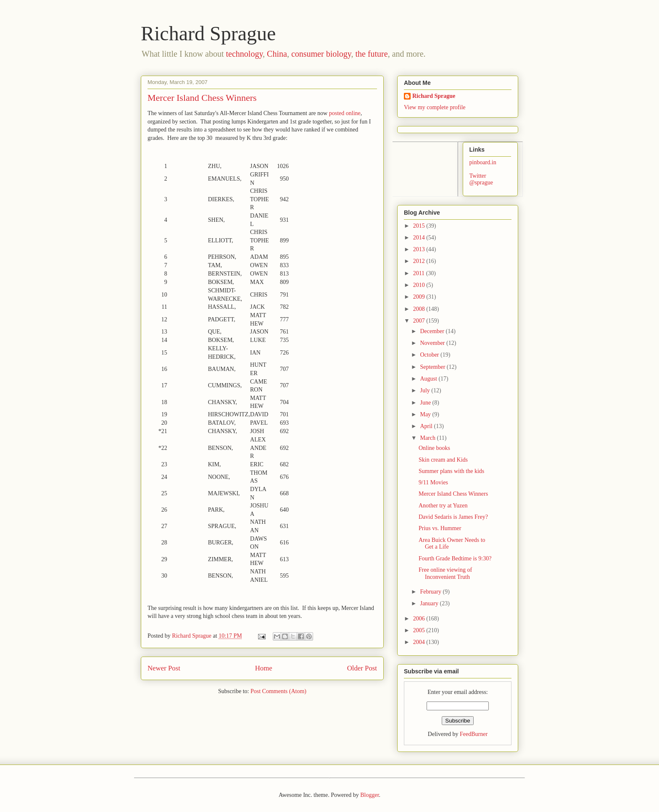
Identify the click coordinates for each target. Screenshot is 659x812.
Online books (434, 448)
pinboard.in (483, 162)
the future (371, 54)
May (426, 414)
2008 (420, 309)
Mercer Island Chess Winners (453, 494)
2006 (420, 619)
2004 (420, 642)
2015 (420, 226)
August (429, 379)
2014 (420, 238)
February (431, 592)
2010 (420, 285)
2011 (420, 273)
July (426, 390)
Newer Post (164, 668)
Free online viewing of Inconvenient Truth (445, 573)
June (426, 403)
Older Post (362, 668)
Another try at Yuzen (443, 506)
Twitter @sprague (481, 179)
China (277, 54)
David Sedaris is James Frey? (453, 517)
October (430, 355)
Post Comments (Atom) (278, 691)
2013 (420, 249)
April (427, 426)
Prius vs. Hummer (440, 528)
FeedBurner (474, 734)
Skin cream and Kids (443, 460)
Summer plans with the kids (451, 471)
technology (245, 54)
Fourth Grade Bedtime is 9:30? (455, 558)
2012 (420, 261)
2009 (420, 297)
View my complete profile (435, 107)
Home (264, 668)
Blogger (369, 795)
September (433, 367)
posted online (345, 113)
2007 (420, 321)
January (430, 603)
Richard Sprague (208, 33)
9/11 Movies (433, 482)
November (433, 343)
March (428, 438)
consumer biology (321, 54)
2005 (420, 630)
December (433, 331)
